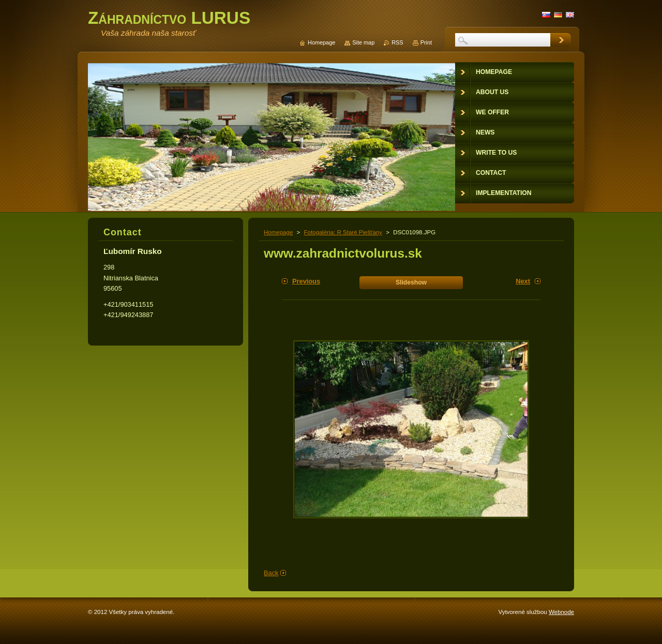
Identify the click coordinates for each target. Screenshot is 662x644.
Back (271, 573)
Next (523, 281)
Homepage (278, 232)
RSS (397, 42)
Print (426, 42)
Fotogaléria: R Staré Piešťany (343, 232)
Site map (363, 42)
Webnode (561, 612)
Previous (306, 281)
